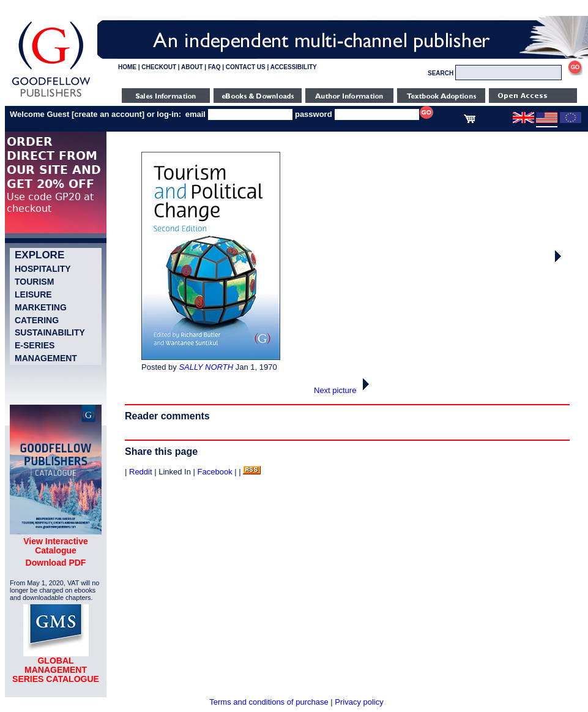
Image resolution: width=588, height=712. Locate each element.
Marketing (41, 307)
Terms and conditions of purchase (269, 702)
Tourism (34, 282)
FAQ (214, 67)
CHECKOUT (159, 67)
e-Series (35, 345)
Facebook (215, 472)
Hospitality (43, 269)
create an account (108, 114)
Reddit (141, 472)
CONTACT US (246, 67)
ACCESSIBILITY (294, 67)
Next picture (345, 390)
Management (46, 358)
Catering (37, 320)
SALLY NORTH (206, 367)
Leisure (33, 294)
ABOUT (192, 67)
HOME (127, 67)
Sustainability (50, 332)
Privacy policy (359, 702)
